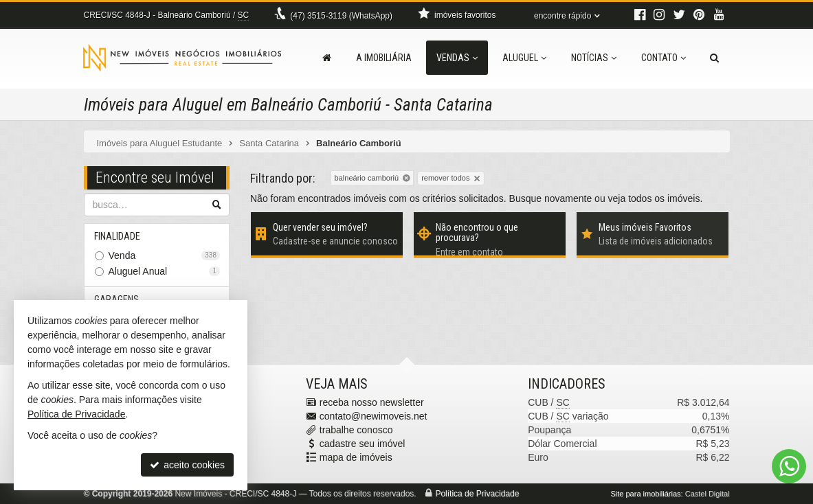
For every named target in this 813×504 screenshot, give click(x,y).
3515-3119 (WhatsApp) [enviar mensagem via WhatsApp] (341, 16)
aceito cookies (187, 465)
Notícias (594, 58)
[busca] (714, 58)
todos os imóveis (664, 198)
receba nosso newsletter (372, 402)
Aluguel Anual (165, 271)
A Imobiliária (384, 58)
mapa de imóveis (356, 457)
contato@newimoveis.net (374, 416)
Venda (165, 255)
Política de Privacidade (477, 494)
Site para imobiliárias (645, 494)
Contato (664, 58)
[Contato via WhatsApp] (789, 466)
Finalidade (118, 236)
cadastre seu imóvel (363, 444)
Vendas (457, 58)
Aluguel (524, 58)
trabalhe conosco (356, 430)
